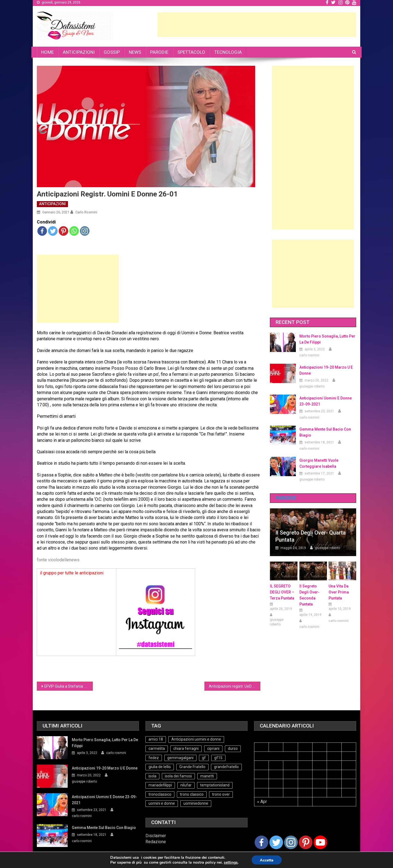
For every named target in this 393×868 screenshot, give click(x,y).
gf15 (218, 758)
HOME (47, 52)
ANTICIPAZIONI (79, 52)
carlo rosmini (86, 212)
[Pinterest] (306, 842)
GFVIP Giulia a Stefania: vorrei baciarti (68, 686)
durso (233, 748)
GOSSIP (112, 52)
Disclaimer (156, 836)
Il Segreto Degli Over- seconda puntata (309, 595)
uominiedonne (196, 803)
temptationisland (215, 785)
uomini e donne (162, 803)
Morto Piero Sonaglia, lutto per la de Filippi (327, 339)
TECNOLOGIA (228, 52)
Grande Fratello (192, 767)
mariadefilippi (160, 785)
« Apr (262, 802)
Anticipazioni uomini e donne (196, 739)
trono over (221, 794)
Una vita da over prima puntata (339, 592)
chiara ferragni (186, 748)
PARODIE (159, 52)
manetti (207, 776)
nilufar (186, 785)
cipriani (213, 748)
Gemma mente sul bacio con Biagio (325, 432)
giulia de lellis (160, 767)
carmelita (157, 748)
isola (152, 776)
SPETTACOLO (191, 52)
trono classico (192, 794)
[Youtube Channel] (320, 842)
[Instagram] (291, 842)
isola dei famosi (178, 776)
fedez (154, 758)
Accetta (267, 860)
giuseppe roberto (312, 386)
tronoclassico (160, 794)
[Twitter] (276, 842)
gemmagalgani (180, 758)
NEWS (135, 52)
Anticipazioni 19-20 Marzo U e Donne (326, 370)
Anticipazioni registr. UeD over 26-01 (235, 686)
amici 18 (156, 739)
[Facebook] (261, 842)
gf (204, 758)
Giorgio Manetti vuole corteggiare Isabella (319, 463)
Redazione (156, 842)
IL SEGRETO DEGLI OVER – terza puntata (282, 592)
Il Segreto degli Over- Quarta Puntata (311, 536)
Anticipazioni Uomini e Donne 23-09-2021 (326, 401)
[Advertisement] (257, 25)
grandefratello (226, 767)
